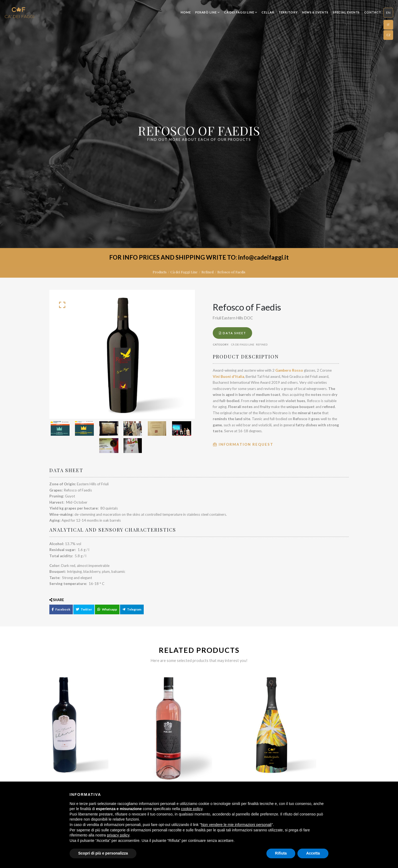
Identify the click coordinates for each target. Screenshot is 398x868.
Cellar (268, 12)
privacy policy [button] (118, 835)
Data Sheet (233, 333)
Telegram (130, 613)
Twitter (83, 613)
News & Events (315, 12)
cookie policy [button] (192, 809)
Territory (288, 12)
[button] (388, 13)
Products (160, 272)
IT (388, 25)
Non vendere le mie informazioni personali (236, 825)
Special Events (346, 12)
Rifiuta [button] (281, 853)
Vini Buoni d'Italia (228, 377)
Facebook (61, 613)
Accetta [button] (313, 853)
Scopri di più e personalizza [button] (103, 853)
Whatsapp (105, 613)
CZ (388, 35)
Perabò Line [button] (207, 12)
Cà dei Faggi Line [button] (241, 12)
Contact (373, 12)
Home (186, 12)
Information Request (243, 444)
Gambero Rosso (289, 370)
